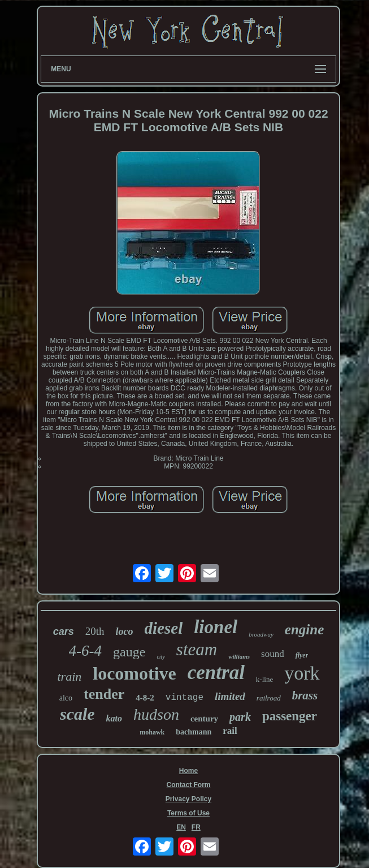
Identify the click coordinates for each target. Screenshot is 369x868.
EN (181, 827)
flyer (302, 655)
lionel (216, 627)
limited (230, 696)
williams (239, 656)
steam (197, 649)
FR (196, 827)
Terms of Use (188, 813)
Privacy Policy (188, 799)
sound (273, 654)
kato (114, 718)
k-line (264, 679)
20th (95, 631)
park (240, 717)
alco (66, 698)
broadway (261, 634)
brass (305, 695)
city (160, 657)
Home (188, 771)
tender (104, 694)
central (216, 673)
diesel (164, 628)
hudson (156, 714)
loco (125, 631)
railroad (269, 698)
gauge (129, 652)
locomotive (134, 673)
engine (304, 629)
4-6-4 (85, 651)
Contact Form (188, 785)
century (204, 719)
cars (64, 631)
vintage (185, 698)
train (69, 676)
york (302, 673)
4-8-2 (145, 698)
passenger (290, 716)
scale (77, 714)
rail (230, 731)
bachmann (194, 732)
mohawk (152, 732)
